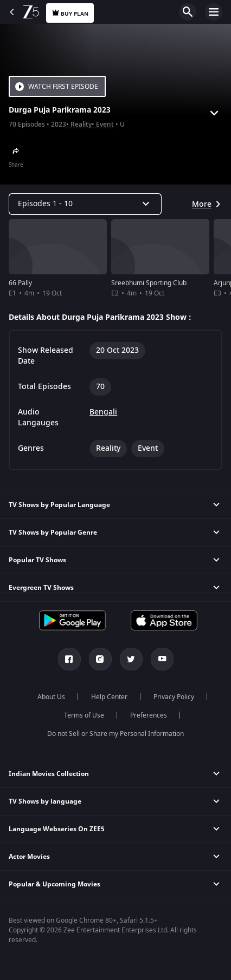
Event (105, 125)
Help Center (109, 697)
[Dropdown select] (85, 204)
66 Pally (20, 283)
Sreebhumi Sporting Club (149, 283)
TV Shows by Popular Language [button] (59, 505)
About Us (51, 697)
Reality (81, 125)
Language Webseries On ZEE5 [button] (57, 829)
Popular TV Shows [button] (37, 560)
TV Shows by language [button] (45, 801)
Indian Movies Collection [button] (49, 774)
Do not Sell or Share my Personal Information (116, 734)
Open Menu (214, 12)
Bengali (103, 412)
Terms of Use (84, 715)
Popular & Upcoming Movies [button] (54, 884)
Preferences (149, 715)
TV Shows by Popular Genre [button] (53, 532)
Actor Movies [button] (29, 857)
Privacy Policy (174, 697)
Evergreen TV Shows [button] (41, 588)
